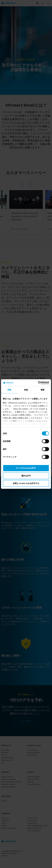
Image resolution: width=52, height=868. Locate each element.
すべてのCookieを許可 (26, 468)
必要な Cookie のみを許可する (26, 483)
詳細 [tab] (26, 390)
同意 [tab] (9, 390)
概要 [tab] (43, 390)
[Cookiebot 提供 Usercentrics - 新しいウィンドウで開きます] (38, 383)
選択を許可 (26, 476)
